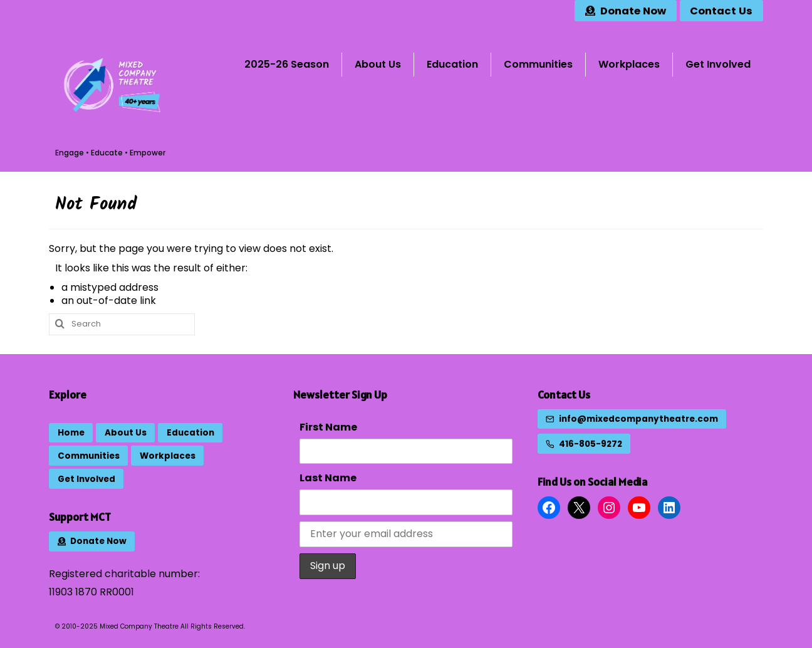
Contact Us (564, 395)
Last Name (328, 478)
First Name (328, 427)
